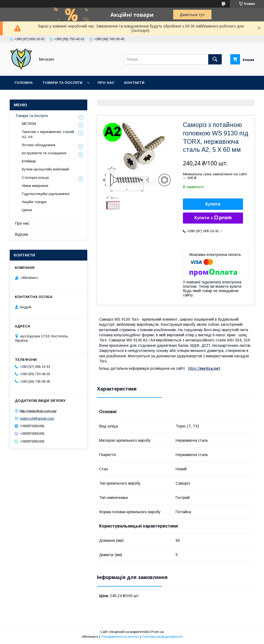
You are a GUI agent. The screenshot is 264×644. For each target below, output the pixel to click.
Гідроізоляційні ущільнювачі (46, 194)
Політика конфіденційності (162, 637)
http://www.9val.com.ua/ (38, 411)
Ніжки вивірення (35, 186)
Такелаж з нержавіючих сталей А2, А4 (48, 134)
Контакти (134, 83)
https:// (194, 368)
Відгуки (22, 234)
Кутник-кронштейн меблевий (45, 169)
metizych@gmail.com (37, 418)
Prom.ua (157, 632)
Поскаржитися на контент (120, 637)
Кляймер (29, 161)
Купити (213, 204)
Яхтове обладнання (39, 145)
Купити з (213, 218)
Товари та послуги (62, 83)
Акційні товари (34, 202)
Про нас (106, 83)
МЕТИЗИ (29, 124)
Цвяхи (27, 210)
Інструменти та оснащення (44, 153)
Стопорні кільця (35, 178)
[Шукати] (215, 59)
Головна (24, 83)
